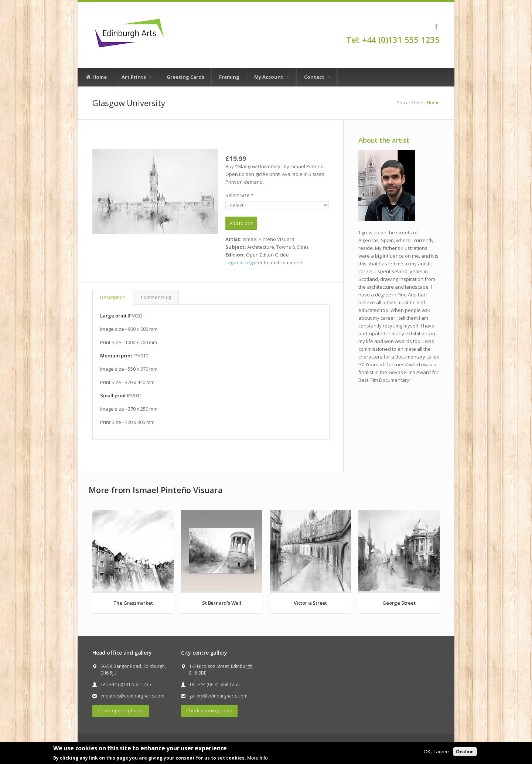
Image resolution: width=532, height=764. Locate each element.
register (254, 262)
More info (258, 758)
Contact (317, 77)
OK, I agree (436, 752)
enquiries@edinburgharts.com (132, 696)
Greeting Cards (185, 77)
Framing (229, 77)
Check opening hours (121, 710)
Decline (465, 752)
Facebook (436, 27)
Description (113, 297)
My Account (272, 77)
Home (96, 77)
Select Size (239, 195)
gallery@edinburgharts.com (218, 696)
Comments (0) (156, 297)
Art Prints (137, 77)
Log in (232, 262)
